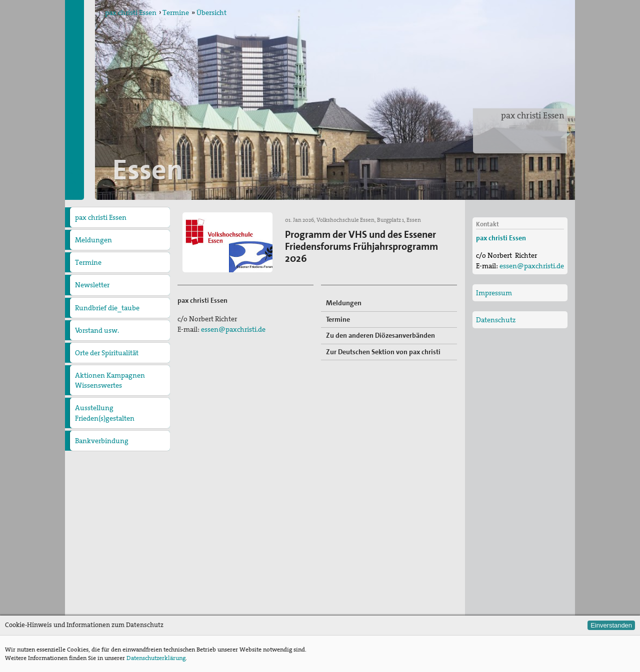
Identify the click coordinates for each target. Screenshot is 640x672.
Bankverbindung (102, 441)
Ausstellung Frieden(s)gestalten (105, 413)
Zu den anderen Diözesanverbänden (380, 335)
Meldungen (93, 240)
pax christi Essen (533, 115)
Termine (176, 12)
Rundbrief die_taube (107, 308)
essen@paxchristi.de (233, 329)
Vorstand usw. (97, 330)
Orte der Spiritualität (107, 353)
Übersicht (211, 12)
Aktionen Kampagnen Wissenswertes (110, 380)
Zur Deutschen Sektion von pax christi (383, 352)
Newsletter (92, 285)
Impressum (494, 293)
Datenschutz (496, 320)
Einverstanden (611, 625)
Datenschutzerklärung (156, 658)
